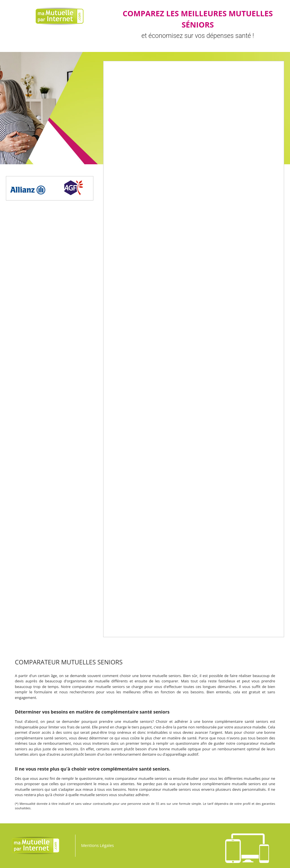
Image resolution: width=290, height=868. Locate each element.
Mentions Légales (97, 845)
